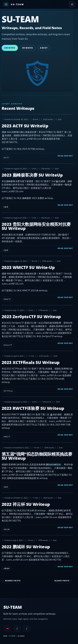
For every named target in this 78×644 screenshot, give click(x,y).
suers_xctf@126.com (13, 191)
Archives (10, 48)
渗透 (6, 207)
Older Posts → (63, 581)
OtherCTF (8, 345)
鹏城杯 (7, 568)
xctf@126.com (34, 139)
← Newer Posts (11, 581)
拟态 (6, 487)
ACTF (7, 158)
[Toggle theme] (72, 4)
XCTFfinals (9, 391)
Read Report (65, 156)
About (44, 48)
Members (28, 48)
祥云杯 (7, 529)
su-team (21, 636)
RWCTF (7, 437)
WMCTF (8, 299)
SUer (5, 636)
